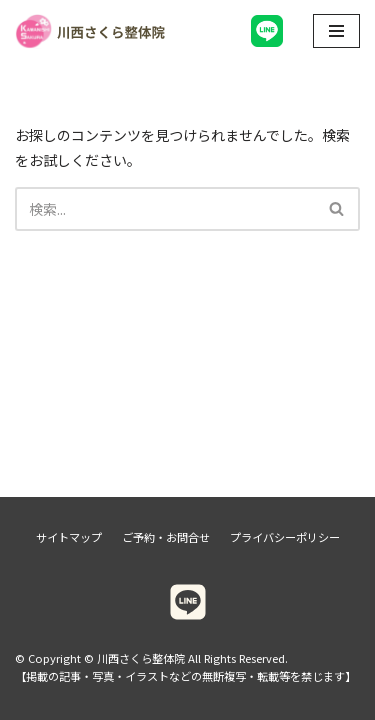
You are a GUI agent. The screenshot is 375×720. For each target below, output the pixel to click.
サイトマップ (69, 537)
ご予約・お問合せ (166, 537)
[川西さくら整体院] (90, 31)
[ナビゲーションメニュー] (336, 31)
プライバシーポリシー (285, 537)
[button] (336, 208)
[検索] (165, 209)
